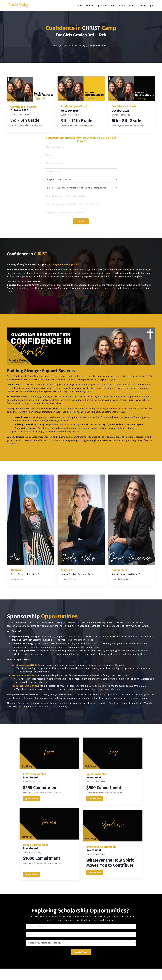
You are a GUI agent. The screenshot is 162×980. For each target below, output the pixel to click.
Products (90, 6)
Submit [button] (81, 222)
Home (80, 6)
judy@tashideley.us (69, 597)
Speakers (121, 6)
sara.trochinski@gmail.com (123, 597)
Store (143, 6)
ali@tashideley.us (18, 597)
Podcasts (133, 6)
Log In (151, 6)
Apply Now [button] (81, 963)
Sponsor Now (32, 821)
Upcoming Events (105, 6)
